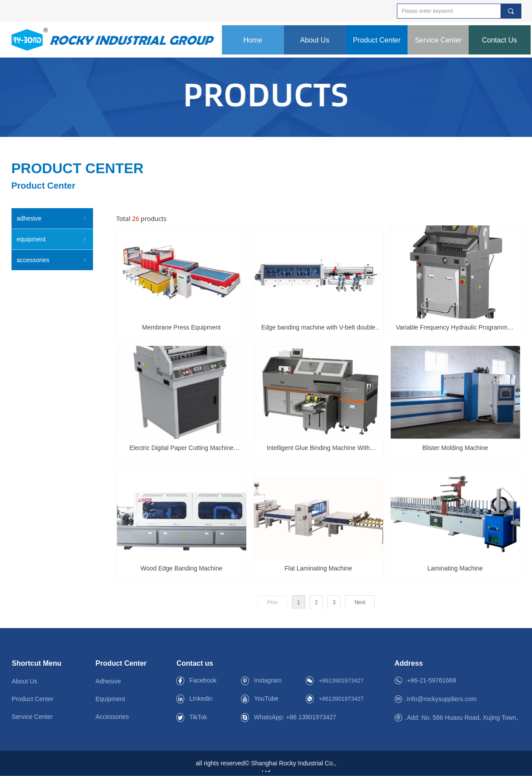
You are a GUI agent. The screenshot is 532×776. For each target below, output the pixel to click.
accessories (52, 260)
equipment (52, 239)
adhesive (52, 218)
